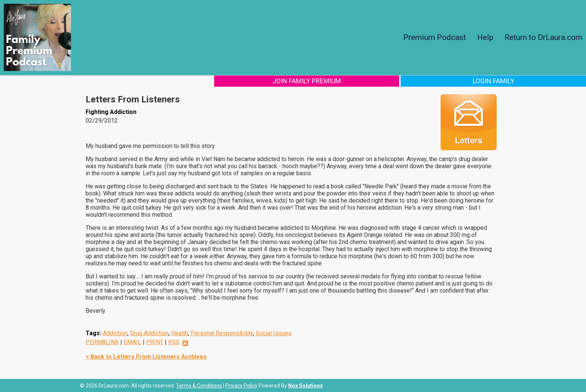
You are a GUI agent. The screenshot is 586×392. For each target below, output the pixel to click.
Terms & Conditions (199, 385)
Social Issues (274, 333)
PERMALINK (102, 342)
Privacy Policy (241, 385)
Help (485, 37)
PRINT (155, 342)
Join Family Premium (436, 81)
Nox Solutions (306, 385)
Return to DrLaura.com (543, 37)
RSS (174, 342)
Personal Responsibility (222, 333)
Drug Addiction (149, 333)
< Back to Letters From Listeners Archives (146, 356)
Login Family (536, 81)
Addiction (115, 333)
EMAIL (132, 342)
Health (180, 333)
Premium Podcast (435, 37)
